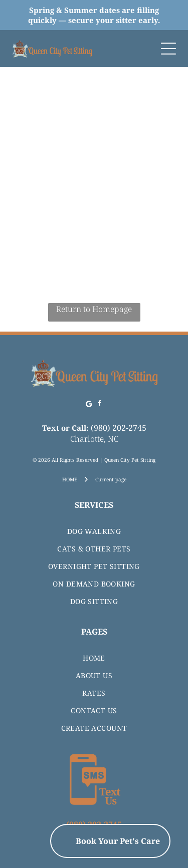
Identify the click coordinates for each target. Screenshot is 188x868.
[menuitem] (94, 531)
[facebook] (99, 405)
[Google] (89, 405)
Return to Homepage (94, 309)
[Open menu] (168, 49)
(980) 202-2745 (119, 428)
